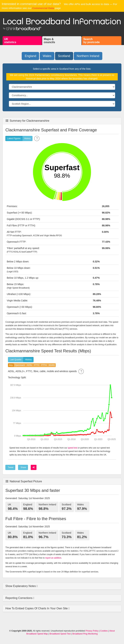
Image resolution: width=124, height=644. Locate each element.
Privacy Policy (92, 631)
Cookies (104, 631)
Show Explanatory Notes (21, 586)
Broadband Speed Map (37, 634)
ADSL (29, 365)
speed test (73, 448)
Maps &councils (49, 41)
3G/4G (52, 365)
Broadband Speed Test (60, 634)
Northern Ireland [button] (88, 56)
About (112, 631)
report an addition (53, 558)
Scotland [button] (64, 56)
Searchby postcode (92, 41)
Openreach (20, 365)
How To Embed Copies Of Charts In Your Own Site (37, 608)
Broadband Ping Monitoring (85, 634)
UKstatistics (10, 41)
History (27, 139)
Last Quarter (16, 360)
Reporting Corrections (19, 598)
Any (11, 365)
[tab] (62, 586)
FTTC (37, 365)
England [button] (30, 56)
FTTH (44, 365)
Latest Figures (14, 139)
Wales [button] (47, 56)
